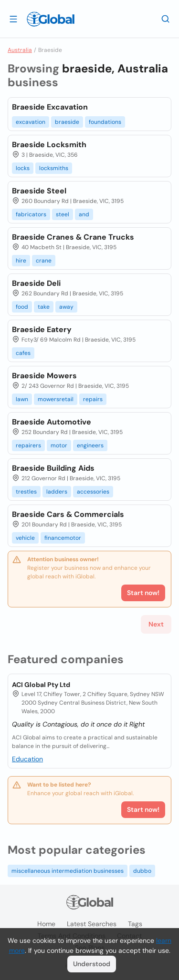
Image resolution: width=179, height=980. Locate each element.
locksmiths (54, 168)
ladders (57, 492)
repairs (93, 399)
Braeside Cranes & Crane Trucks (73, 237)
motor (59, 445)
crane (44, 261)
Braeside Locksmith (49, 145)
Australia (20, 50)
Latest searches (92, 924)
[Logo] (51, 19)
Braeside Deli (36, 283)
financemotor (63, 538)
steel (63, 214)
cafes (23, 353)
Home (46, 924)
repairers (28, 445)
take (44, 307)
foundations (105, 122)
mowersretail (56, 399)
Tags (135, 924)
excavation (31, 122)
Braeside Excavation (50, 107)
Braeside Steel (39, 191)
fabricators (31, 214)
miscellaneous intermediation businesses (68, 871)
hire (21, 261)
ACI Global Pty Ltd (41, 685)
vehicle (25, 538)
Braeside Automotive (52, 422)
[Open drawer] (13, 19)
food (22, 307)
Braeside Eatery (42, 329)
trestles (26, 492)
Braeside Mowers (44, 376)
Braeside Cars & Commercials (68, 514)
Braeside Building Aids (53, 468)
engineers (90, 445)
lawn (22, 399)
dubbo (142, 871)
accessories (93, 492)
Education (27, 759)
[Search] (166, 19)
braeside (67, 122)
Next (156, 624)
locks (23, 168)
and (84, 214)
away (66, 307)
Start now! (143, 809)
